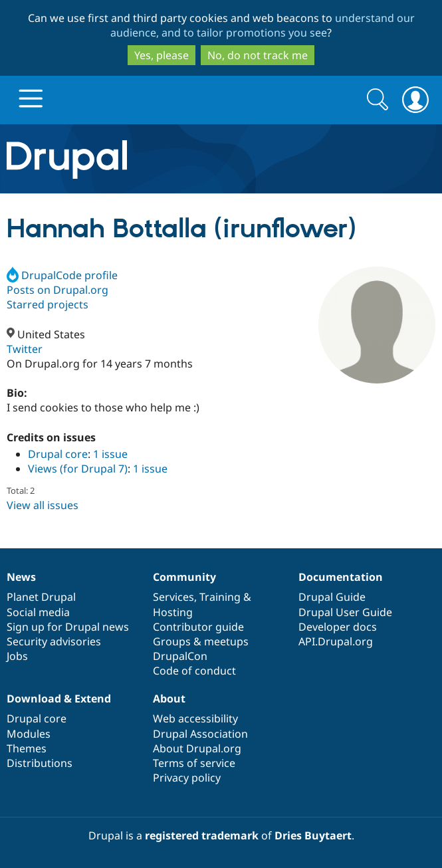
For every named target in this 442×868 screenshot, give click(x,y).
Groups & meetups (201, 641)
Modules (29, 734)
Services (173, 597)
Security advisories (54, 641)
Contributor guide (198, 627)
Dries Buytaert (313, 835)
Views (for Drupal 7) (78, 469)
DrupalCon (180, 656)
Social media (38, 612)
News (21, 577)
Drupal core (58, 454)
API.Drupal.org (336, 641)
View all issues (43, 505)
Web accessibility (195, 718)
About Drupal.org (197, 748)
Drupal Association (200, 734)
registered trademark (202, 835)
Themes (27, 748)
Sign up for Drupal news (68, 627)
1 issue (110, 454)
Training (220, 597)
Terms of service (194, 763)
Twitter (25, 349)
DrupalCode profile (62, 275)
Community (184, 577)
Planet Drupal (41, 597)
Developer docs (338, 627)
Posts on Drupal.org (57, 290)
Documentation (341, 577)
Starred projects (48, 304)
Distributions (40, 763)
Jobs (17, 656)
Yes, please (162, 55)
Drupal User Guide (345, 612)
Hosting (173, 612)
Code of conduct (194, 671)
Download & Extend (59, 699)
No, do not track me (258, 55)
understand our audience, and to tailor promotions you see (263, 25)
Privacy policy (187, 778)
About (169, 699)
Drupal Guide (332, 597)
